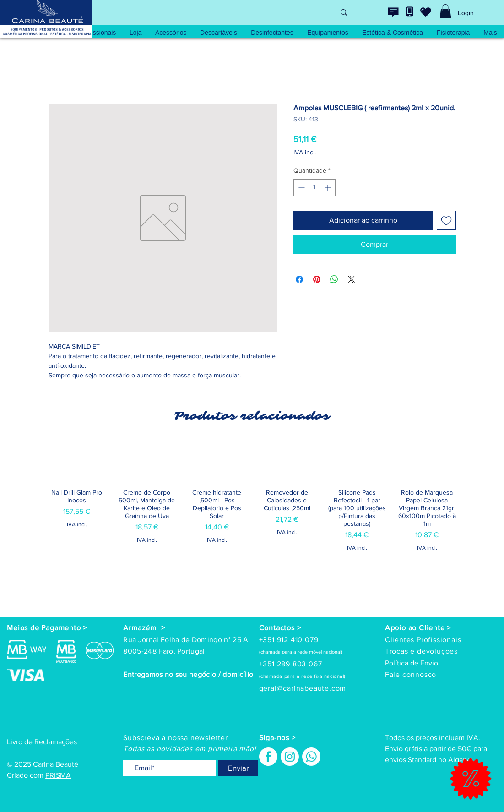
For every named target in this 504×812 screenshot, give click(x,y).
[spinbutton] (314, 188)
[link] (445, 11)
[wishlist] (426, 12)
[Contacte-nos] (393, 12)
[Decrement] (301, 188)
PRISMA (58, 775)
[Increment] (328, 188)
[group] (252, 525)
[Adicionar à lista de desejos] (446, 220)
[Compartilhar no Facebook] (299, 279)
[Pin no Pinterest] (317, 279)
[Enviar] (238, 768)
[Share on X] (352, 279)
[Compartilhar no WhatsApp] (334, 279)
